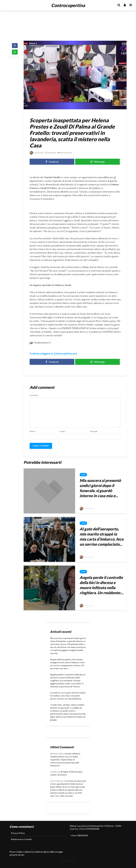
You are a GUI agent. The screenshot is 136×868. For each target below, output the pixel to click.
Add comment (67, 153)
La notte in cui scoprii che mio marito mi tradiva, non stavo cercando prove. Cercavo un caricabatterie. (68, 696)
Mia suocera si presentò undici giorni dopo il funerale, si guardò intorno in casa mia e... (100, 488)
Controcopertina (68, 5)
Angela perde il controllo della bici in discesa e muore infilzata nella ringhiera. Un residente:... (102, 585)
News (83, 475)
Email (63, 431)
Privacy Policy (18, 833)
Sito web (94, 431)
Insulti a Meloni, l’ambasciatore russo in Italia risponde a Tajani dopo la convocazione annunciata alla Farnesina (65, 760)
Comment (34, 395)
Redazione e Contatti (21, 839)
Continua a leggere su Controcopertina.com (53, 353)
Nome (33, 431)
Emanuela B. (37, 153)
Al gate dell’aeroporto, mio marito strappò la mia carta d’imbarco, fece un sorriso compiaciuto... (102, 537)
